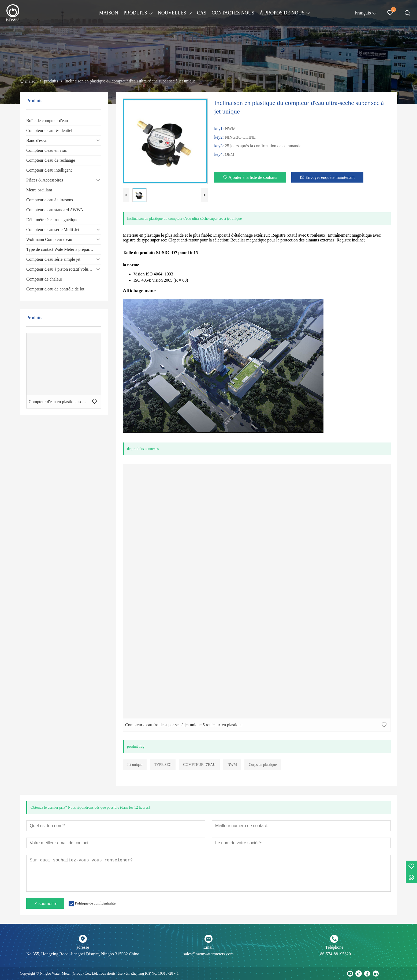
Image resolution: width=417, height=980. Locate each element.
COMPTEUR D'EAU (199, 765)
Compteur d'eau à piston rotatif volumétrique (64, 269)
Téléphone (334, 947)
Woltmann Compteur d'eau (49, 239)
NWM (232, 765)
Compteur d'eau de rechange (51, 160)
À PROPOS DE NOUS (282, 13)
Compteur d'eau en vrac (47, 150)
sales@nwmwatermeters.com (208, 954)
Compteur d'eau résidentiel (49, 130)
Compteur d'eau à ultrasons (50, 200)
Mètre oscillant (39, 190)
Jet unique (135, 765)
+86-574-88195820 (334, 954)
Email (208, 947)
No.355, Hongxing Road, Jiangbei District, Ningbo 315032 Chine (83, 954)
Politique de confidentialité (95, 903)
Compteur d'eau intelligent (49, 170)
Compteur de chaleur (44, 279)
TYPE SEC (163, 765)
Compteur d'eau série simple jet (53, 259)
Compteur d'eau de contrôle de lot (55, 289)
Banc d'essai (37, 140)
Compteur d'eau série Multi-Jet (53, 230)
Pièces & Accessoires (45, 180)
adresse (83, 947)
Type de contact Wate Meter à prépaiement (63, 249)
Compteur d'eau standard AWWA (55, 210)
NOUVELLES (172, 13)
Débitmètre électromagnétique (52, 220)
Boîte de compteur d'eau (47, 121)
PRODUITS (135, 13)
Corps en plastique (263, 765)
